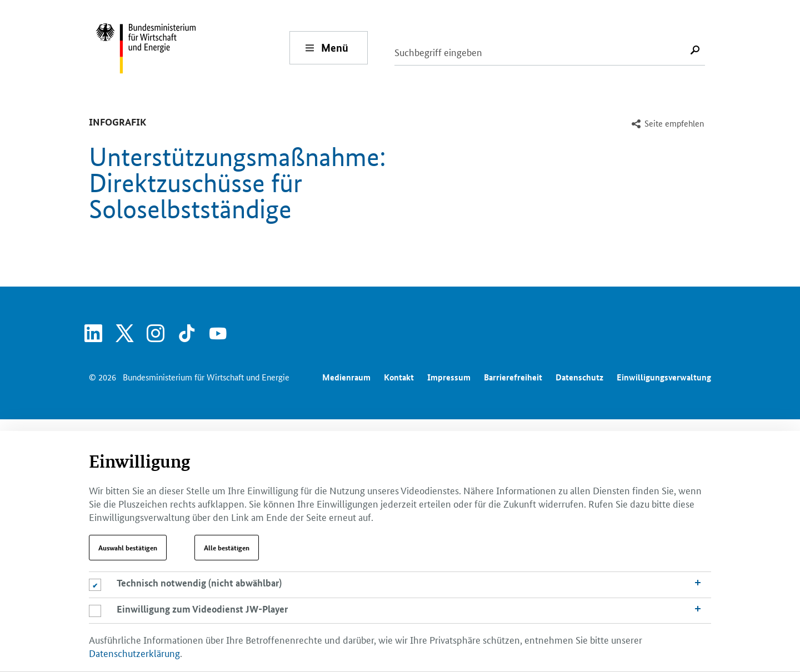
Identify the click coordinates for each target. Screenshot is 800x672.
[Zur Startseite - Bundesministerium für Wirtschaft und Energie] (192, 47)
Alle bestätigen (227, 548)
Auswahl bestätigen (128, 548)
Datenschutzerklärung (134, 653)
